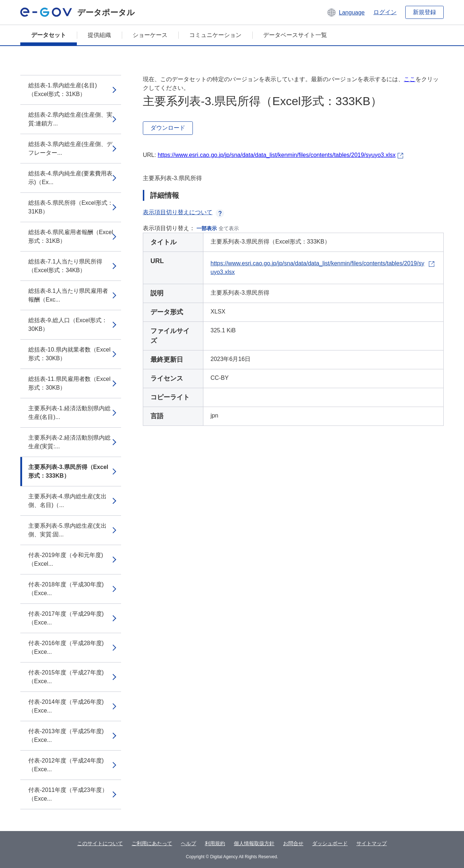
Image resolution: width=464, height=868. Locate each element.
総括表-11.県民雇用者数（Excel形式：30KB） (69, 383)
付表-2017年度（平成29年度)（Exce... (66, 618)
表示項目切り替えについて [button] (183, 212)
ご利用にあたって (152, 843)
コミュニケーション (215, 35)
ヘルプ (188, 843)
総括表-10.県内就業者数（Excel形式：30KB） (69, 354)
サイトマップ (372, 843)
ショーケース (150, 35)
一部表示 (207, 228)
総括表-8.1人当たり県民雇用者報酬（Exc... (68, 295)
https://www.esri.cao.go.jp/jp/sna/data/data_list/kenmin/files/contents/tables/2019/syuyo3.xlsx (277, 155)
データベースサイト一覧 (295, 35)
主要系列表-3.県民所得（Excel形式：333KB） (68, 471)
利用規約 (215, 843)
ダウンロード (168, 128)
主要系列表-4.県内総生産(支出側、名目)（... (67, 501)
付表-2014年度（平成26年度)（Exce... (66, 706)
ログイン (385, 12)
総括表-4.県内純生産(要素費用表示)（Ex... (70, 178)
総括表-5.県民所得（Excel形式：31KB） (71, 207)
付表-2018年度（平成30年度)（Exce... (66, 589)
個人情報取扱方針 (254, 843)
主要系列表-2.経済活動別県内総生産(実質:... (69, 442)
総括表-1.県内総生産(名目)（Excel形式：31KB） (63, 90)
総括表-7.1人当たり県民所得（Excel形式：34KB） (65, 266)
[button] (346, 12)
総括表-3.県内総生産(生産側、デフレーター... (70, 148)
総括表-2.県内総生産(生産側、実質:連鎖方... (70, 119)
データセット (49, 35)
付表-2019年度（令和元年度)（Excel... (66, 559)
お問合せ (293, 843)
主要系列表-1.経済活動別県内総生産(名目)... (69, 413)
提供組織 (99, 35)
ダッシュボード (330, 843)
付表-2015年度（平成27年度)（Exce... (66, 677)
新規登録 (424, 12)
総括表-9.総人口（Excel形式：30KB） (68, 325)
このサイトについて (100, 843)
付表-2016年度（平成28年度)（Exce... (66, 647)
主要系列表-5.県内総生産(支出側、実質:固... (67, 530)
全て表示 (229, 228)
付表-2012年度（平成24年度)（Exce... (66, 765)
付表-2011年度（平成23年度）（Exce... (68, 794)
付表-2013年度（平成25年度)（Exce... (66, 736)
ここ (410, 79)
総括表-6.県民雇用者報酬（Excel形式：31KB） (71, 236)
